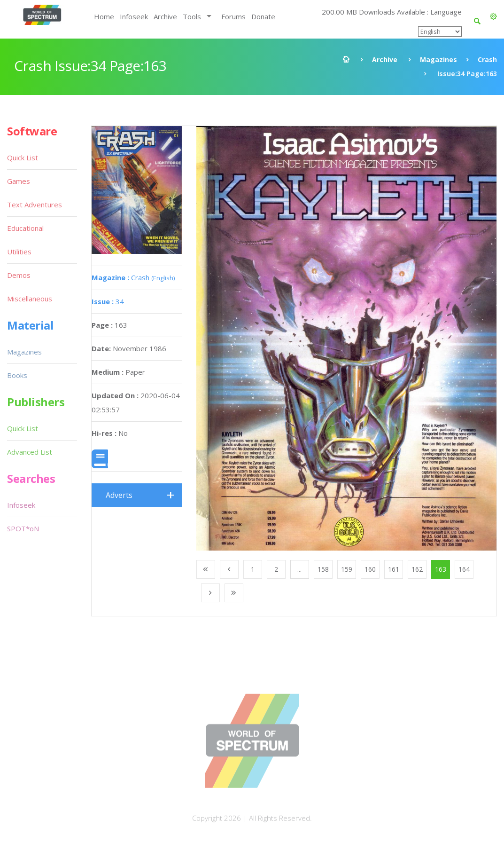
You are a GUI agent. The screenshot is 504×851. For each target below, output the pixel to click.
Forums (233, 16)
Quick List (23, 158)
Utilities (19, 252)
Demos (19, 275)
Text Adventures (35, 205)
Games (19, 181)
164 (464, 569)
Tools (192, 16)
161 (394, 569)
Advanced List (30, 452)
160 (370, 569)
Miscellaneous (30, 299)
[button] (493, 16)
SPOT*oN (23, 528)
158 (323, 569)
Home (104, 16)
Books (17, 375)
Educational (25, 228)
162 (417, 569)
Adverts (119, 495)
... (299, 569)
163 (441, 569)
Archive (165, 16)
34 (108, 301)
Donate (263, 16)
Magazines (438, 59)
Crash (487, 59)
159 (347, 569)
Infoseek (134, 16)
